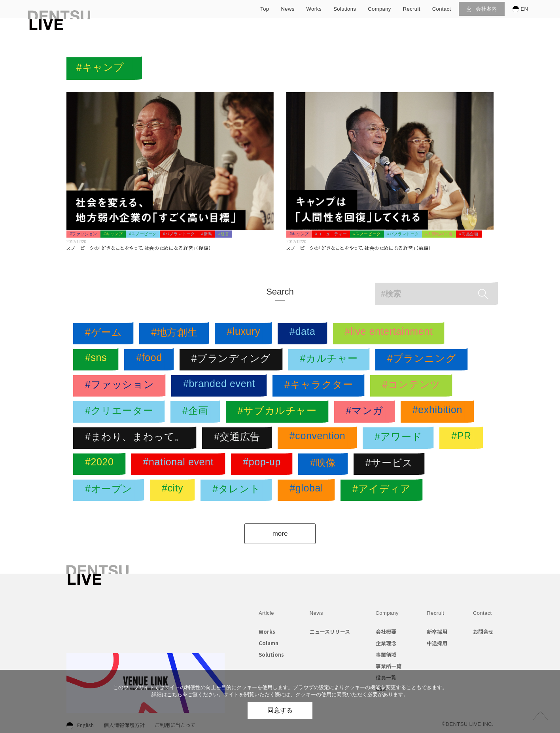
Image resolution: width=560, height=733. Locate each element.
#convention (319, 438)
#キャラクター (321, 386)
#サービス (391, 464)
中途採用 (437, 643)
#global (308, 490)
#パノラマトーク (179, 234)
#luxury (245, 334)
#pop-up (264, 464)
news (288, 9)
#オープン (111, 490)
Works (267, 632)
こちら (175, 694)
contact (442, 9)
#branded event (221, 386)
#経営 (224, 234)
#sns (98, 360)
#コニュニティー (331, 234)
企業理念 (386, 643)
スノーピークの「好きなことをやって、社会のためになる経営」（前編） (359, 248)
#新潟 (206, 234)
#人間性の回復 (439, 234)
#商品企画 (469, 234)
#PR (463, 438)
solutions (345, 9)
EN (520, 9)
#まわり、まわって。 (137, 438)
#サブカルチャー (279, 412)
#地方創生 (176, 334)
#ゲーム (105, 334)
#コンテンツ (413, 386)
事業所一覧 (389, 666)
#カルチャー (331, 360)
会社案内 (482, 9)
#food (151, 360)
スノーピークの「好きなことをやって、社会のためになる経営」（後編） (139, 248)
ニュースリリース (330, 632)
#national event (181, 464)
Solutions (271, 655)
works (314, 9)
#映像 (325, 464)
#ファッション (83, 234)
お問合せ (483, 632)
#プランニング (424, 360)
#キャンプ (113, 234)
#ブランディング (233, 360)
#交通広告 (239, 438)
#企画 (197, 412)
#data (305, 334)
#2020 (101, 464)
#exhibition (439, 412)
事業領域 (386, 655)
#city (174, 490)
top (265, 9)
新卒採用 (437, 632)
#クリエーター (121, 412)
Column (269, 643)
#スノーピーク (143, 234)
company (379, 9)
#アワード (400, 438)
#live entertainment (391, 334)
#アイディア (384, 490)
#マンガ (367, 412)
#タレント (238, 490)
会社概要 (386, 632)
